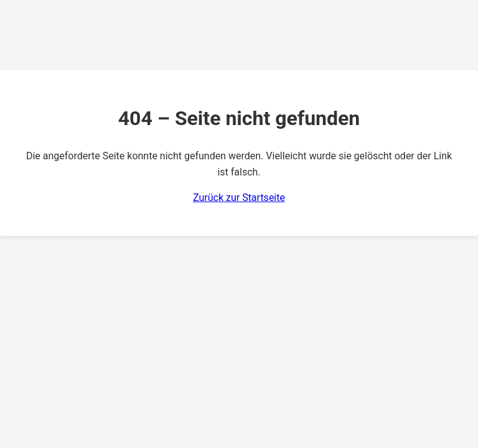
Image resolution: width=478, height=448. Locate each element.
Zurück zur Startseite (239, 198)
